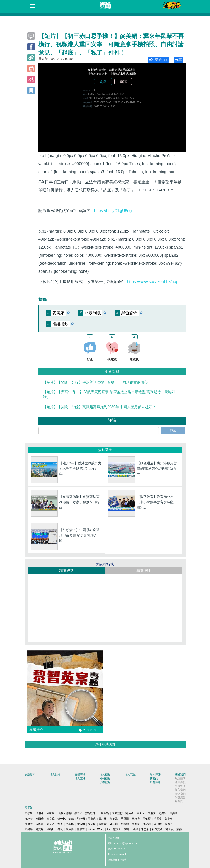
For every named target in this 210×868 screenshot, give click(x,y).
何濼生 (163, 813)
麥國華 (40, 819)
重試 (123, 82)
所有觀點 (105, 782)
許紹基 (29, 819)
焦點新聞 (30, 774)
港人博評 (155, 774)
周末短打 (117, 813)
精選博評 (144, 571)
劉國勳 (125, 824)
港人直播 (80, 778)
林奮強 (170, 829)
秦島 (71, 819)
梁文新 (117, 829)
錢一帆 (62, 819)
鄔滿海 (114, 819)
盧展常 (81, 829)
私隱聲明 (180, 778)
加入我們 (180, 790)
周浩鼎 (92, 819)
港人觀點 (105, 774)
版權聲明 (180, 786)
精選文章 (157, 829)
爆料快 (179, 801)
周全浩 (51, 824)
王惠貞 (136, 819)
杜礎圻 (51, 829)
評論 (173, 431)
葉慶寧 (169, 819)
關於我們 (180, 774)
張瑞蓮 (40, 813)
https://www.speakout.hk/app (153, 282)
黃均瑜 (103, 824)
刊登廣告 (180, 797)
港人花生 (130, 774)
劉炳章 (129, 813)
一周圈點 (104, 813)
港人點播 (55, 774)
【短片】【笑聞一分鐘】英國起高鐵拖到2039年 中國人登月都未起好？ (99, 407)
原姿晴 (174, 813)
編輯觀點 (105, 778)
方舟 (60, 824)
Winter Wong (96, 829)
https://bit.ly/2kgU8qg (113, 211)
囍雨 (179, 829)
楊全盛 (92, 824)
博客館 (154, 778)
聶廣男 (70, 829)
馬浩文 (152, 813)
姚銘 (135, 829)
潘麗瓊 (158, 819)
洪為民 (70, 824)
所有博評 (155, 782)
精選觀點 (66, 571)
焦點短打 (90, 813)
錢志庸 (114, 824)
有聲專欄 (80, 774)
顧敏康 (51, 813)
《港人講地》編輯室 (70, 813)
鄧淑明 (81, 824)
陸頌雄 (158, 824)
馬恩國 (40, 824)
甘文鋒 (40, 829)
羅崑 (127, 829)
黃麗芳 (169, 824)
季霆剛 (125, 819)
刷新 (103, 82)
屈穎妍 (29, 813)
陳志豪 (145, 829)
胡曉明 (81, 819)
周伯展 (147, 819)
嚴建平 (29, 829)
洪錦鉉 (147, 824)
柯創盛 (136, 824)
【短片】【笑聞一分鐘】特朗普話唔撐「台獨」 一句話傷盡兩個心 (95, 382)
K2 (109, 829)
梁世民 (141, 813)
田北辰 (103, 819)
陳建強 (29, 824)
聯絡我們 (180, 794)
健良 (60, 829)
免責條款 (180, 782)
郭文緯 (51, 819)
